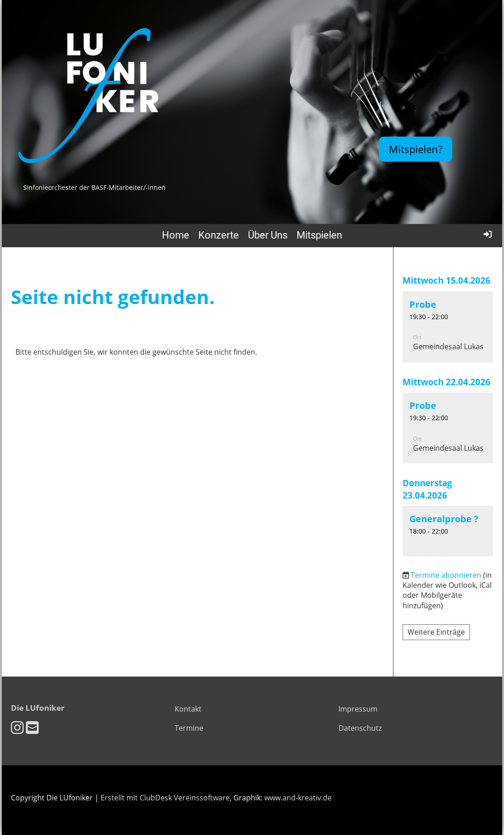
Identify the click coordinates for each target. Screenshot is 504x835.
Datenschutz (360, 728)
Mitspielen (319, 235)
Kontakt (188, 709)
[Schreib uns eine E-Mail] (32, 727)
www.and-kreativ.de (298, 798)
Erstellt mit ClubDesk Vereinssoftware (165, 798)
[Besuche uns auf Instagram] (17, 727)
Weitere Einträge (436, 632)
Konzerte (219, 235)
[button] (448, 327)
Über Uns (268, 235)
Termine (189, 728)
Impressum (358, 709)
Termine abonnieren (446, 575)
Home (176, 235)
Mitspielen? (416, 149)
